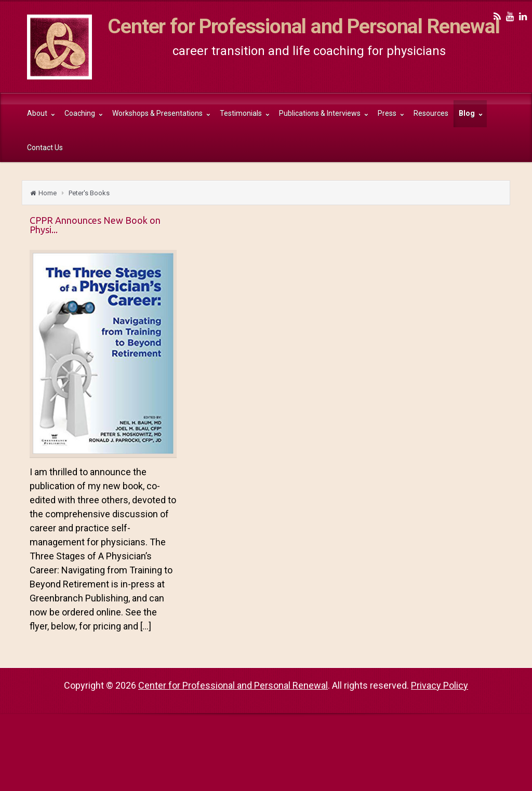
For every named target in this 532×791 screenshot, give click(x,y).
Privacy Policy (440, 685)
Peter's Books (89, 193)
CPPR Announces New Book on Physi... (95, 225)
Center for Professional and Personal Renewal (304, 26)
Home (48, 193)
